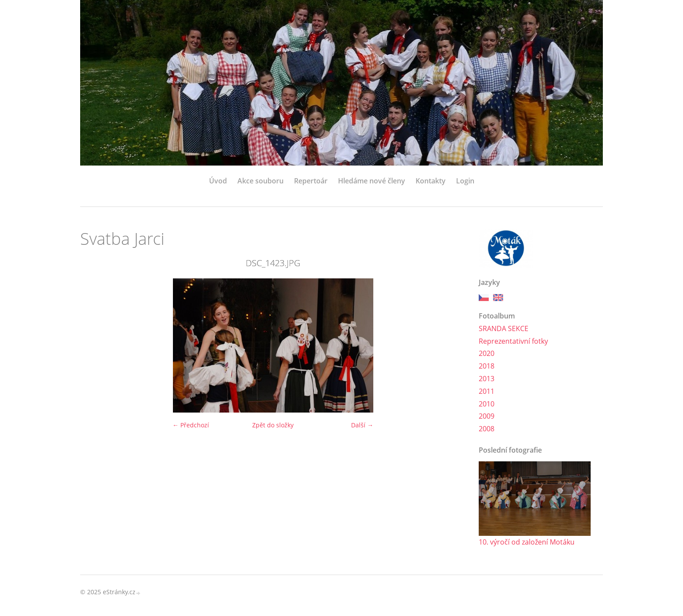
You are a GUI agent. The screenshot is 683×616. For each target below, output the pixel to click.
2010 (487, 404)
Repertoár (311, 181)
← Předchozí (191, 425)
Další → (362, 425)
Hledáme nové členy (372, 181)
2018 (487, 366)
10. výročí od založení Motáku (527, 542)
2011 (487, 391)
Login (465, 181)
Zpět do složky (273, 425)
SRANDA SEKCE (504, 328)
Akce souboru (260, 181)
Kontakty (431, 181)
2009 (487, 416)
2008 (487, 429)
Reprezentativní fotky (513, 341)
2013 (487, 379)
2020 (487, 353)
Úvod (218, 181)
